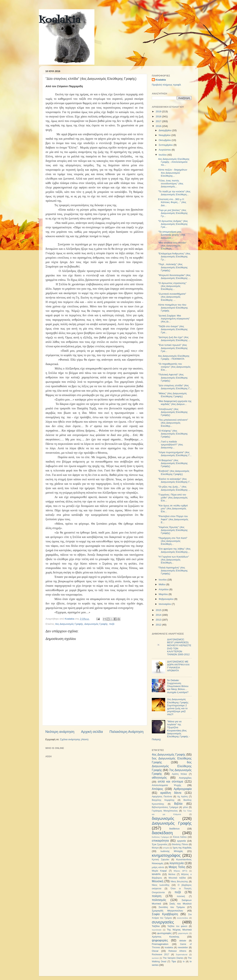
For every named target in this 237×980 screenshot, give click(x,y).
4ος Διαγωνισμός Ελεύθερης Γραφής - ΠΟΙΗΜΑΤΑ (174, 357)
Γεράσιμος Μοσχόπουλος (165, 811)
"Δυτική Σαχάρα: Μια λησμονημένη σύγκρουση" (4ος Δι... (174, 319)
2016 (159, 126)
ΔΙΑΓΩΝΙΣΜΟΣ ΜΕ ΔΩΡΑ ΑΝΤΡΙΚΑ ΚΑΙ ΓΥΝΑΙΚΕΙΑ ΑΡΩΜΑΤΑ (178, 666)
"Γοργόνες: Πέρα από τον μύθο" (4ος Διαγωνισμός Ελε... (173, 498)
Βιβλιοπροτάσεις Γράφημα (165, 807)
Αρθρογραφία (183, 789)
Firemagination (160, 944)
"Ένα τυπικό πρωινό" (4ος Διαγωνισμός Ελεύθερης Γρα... (173, 348)
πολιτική (181, 896)
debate (183, 941)
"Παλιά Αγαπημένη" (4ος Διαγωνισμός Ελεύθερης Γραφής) (173, 571)
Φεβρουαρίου (166, 599)
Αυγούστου (165, 150)
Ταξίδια (156, 926)
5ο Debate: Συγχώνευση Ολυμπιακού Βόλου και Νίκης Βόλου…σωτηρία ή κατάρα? (178, 686)
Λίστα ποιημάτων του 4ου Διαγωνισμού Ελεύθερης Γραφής (173, 308)
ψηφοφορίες (160, 940)
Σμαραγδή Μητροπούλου (167, 911)
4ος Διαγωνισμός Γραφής (69, 624)
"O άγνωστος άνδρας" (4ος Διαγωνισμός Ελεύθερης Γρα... (173, 224)
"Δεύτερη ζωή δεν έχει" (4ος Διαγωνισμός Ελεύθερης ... (174, 339)
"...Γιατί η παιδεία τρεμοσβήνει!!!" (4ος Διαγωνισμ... (171, 445)
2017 (159, 121)
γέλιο (185, 807)
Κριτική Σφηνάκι (161, 860)
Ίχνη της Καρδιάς (182, 848)
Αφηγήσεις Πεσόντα (162, 797)
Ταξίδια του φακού (177, 926)
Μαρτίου (164, 594)
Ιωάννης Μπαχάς (172, 851)
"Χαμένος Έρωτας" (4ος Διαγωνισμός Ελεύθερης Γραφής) (173, 530)
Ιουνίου (163, 580)
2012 (159, 625)
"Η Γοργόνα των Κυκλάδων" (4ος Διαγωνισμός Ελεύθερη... (174, 560)
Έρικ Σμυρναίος (160, 844)
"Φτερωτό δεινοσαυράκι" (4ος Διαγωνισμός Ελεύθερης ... (174, 277)
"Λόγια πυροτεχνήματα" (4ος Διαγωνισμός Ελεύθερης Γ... (175, 454)
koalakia (60, 20)
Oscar (155, 951)
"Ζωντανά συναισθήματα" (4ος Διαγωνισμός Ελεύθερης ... (172, 297)
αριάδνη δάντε (171, 793)
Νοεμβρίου (165, 135)
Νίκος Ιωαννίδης (161, 885)
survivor (155, 958)
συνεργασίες (163, 922)
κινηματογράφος (166, 855)
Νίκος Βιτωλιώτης (179, 882)
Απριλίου (164, 589)
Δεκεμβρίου (165, 130)
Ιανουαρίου (165, 604)
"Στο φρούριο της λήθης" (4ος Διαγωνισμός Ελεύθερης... (174, 550)
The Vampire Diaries (173, 958)
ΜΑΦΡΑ (156, 874)
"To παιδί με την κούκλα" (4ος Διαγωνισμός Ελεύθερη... (174, 193)
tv (184, 962)
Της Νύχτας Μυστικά (179, 930)
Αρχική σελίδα (92, 732)
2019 (159, 111)
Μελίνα (172, 874)
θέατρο (155, 848)
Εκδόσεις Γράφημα (160, 837)
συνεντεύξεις (183, 918)
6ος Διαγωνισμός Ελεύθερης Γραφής (172, 766)
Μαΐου (162, 584)
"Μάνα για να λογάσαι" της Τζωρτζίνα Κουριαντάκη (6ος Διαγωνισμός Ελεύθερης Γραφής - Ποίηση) (171, 730)
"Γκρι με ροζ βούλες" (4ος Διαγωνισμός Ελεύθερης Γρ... (173, 213)
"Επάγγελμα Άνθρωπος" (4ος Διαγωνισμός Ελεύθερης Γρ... (174, 256)
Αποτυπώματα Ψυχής (167, 785)
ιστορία (166, 848)
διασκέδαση (162, 833)
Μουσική (158, 881)
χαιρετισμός (183, 933)
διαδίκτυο (174, 829)
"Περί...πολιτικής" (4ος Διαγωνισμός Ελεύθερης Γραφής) (173, 267)
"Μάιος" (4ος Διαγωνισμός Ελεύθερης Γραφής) (172, 395)
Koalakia (161, 80)
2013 (159, 620)
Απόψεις (157, 789)
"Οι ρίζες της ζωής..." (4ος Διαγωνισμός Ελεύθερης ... (174, 488)
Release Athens (177, 951)
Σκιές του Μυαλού (181, 904)
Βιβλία (178, 804)
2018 (159, 116)
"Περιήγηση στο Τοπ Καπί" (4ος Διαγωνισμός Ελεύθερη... (173, 541)
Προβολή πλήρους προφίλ (166, 85)
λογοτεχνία (177, 863)
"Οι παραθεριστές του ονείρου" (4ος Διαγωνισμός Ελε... (174, 367)
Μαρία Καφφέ (159, 871)
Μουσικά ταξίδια (177, 878)
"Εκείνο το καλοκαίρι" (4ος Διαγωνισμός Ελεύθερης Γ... (175, 480)
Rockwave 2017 (161, 955)
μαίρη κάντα (158, 867)
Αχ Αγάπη (182, 797)
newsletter (183, 947)
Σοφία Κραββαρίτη (165, 914)
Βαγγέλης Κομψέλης (163, 800)
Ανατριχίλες (185, 778)
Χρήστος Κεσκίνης (166, 937)
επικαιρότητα (160, 841)
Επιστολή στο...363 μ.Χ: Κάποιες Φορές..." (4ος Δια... (172, 202)
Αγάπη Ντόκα (179, 774)
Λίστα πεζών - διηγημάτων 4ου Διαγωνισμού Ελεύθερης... (173, 173)
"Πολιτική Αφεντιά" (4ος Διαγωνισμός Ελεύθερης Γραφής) (173, 377)
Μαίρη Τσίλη (177, 867)
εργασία (181, 841)
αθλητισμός (159, 778)
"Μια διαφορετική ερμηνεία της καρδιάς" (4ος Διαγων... (175, 403)
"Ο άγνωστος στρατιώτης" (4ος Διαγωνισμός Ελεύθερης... (172, 286)
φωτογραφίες (164, 933)
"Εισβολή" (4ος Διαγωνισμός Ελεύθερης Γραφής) (174, 472)
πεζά (112, 624)
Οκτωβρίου (165, 140)
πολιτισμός (159, 900)
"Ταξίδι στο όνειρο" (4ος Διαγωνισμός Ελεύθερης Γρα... (173, 329)
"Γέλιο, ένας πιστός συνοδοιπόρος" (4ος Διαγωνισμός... (171, 184)
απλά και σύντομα (170, 781)
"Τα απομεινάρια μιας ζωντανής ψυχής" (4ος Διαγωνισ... (172, 235)
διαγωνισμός (163, 818)
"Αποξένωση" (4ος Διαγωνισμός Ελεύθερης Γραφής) (173, 412)
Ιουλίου (163, 155)
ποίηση (157, 896)
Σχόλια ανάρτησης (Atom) (74, 739)
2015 (159, 610)
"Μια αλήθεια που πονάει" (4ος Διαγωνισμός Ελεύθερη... (172, 246)
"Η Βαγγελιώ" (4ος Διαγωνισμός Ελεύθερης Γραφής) (173, 463)
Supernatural (182, 955)
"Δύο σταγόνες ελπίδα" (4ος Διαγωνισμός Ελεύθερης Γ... (175, 387)
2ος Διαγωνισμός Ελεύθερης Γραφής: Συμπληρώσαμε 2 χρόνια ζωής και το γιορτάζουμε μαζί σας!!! (178, 707)
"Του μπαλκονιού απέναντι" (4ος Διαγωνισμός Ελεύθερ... (173, 423)
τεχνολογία (157, 930)
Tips (174, 961)
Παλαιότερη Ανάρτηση (126, 732)
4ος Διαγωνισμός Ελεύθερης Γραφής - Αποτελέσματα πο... (174, 162)
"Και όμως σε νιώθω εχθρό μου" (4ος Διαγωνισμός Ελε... (173, 508)
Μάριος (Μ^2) (180, 871)
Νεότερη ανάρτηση (60, 732)
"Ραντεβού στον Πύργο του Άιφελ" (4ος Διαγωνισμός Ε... (173, 519)
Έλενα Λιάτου (180, 837)
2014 (159, 615)
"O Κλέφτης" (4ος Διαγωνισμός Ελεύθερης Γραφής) (173, 434)
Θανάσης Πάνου (180, 844)
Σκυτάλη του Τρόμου (172, 907)
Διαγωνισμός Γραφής (96, 624)
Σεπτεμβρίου (166, 145)
